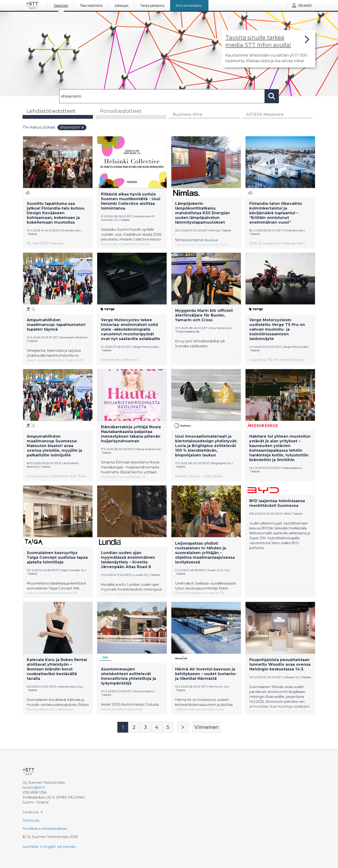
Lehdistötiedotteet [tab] (51, 111)
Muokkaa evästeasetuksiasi (45, 829)
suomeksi (30, 847)
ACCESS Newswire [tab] (265, 114)
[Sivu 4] (157, 727)
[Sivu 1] (123, 727)
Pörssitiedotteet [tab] (121, 111)
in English (48, 847)
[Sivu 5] (168, 727)
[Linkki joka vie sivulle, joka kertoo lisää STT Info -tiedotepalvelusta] (269, 49)
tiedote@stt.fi (34, 788)
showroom (72, 127)
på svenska (67, 847)
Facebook (31, 812)
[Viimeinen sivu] (206, 727)
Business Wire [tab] (188, 114)
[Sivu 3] (145, 727)
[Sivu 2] (134, 727)
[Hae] (162, 96)
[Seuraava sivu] (183, 727)
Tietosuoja (31, 820)
